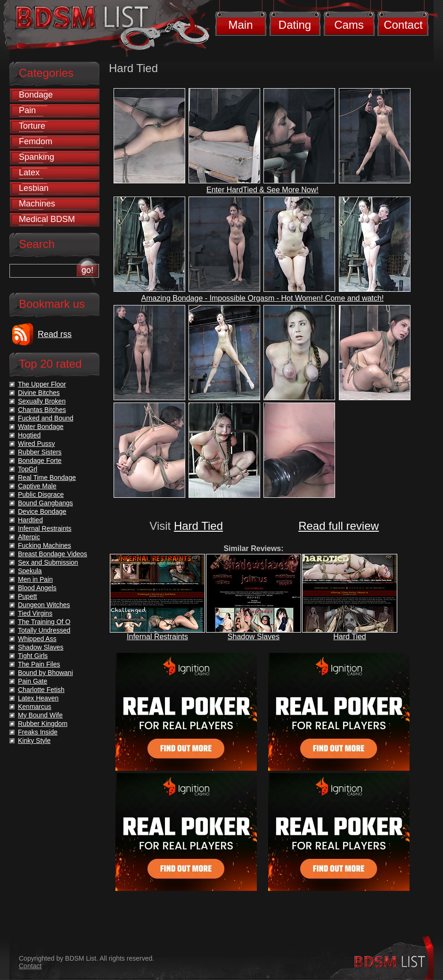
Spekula (30, 571)
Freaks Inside (38, 732)
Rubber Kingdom (43, 724)
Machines (37, 204)
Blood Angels (37, 588)
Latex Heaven (38, 698)
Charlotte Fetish (41, 690)
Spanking (37, 157)
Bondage (36, 95)
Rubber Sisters (40, 452)
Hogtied (29, 435)
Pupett (27, 596)
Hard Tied (198, 526)
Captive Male (37, 486)
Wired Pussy (37, 444)
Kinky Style (34, 741)
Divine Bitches (39, 393)
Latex (29, 173)
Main (240, 25)
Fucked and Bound (46, 418)
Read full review (339, 526)
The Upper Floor (42, 384)
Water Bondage (41, 427)
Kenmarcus (35, 707)
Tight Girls (33, 656)
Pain (27, 110)
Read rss (55, 334)
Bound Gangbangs (45, 503)
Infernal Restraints (157, 637)
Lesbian (34, 188)
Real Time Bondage (47, 478)
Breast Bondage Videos (53, 554)
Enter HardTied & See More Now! (263, 190)
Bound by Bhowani (45, 673)
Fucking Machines (45, 545)
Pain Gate (33, 681)
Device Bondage (42, 511)
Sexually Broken (42, 401)
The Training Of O (44, 622)
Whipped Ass (37, 639)
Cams (349, 25)
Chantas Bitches (42, 410)
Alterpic (29, 537)
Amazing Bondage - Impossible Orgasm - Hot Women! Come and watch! (263, 298)
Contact (403, 25)
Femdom (36, 141)
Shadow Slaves (254, 637)
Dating (295, 25)
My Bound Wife (40, 715)
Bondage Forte (40, 461)
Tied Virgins (35, 613)
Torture (32, 126)
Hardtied (30, 520)
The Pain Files (39, 664)
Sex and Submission (48, 562)
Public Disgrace (41, 494)
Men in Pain (35, 579)
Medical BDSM (47, 219)
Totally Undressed (44, 630)
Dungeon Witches (44, 605)
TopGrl (28, 469)
